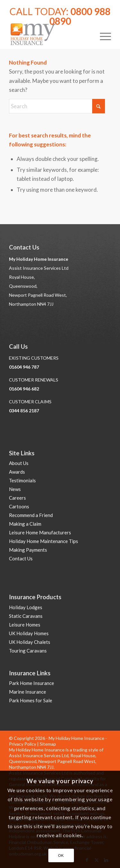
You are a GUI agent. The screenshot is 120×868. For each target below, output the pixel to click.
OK (61, 855)
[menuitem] (102, 36)
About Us (19, 463)
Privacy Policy (23, 744)
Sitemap (48, 744)
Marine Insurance (28, 692)
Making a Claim (25, 524)
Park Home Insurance (32, 683)
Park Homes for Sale (31, 700)
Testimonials (22, 480)
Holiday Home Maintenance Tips (44, 541)
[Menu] (102, 36)
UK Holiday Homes (29, 633)
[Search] (57, 106)
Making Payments (28, 550)
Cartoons (19, 506)
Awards (17, 472)
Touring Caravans (28, 651)
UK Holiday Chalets (30, 642)
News (15, 489)
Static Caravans (26, 616)
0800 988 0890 (80, 16)
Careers (17, 498)
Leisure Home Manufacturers (40, 532)
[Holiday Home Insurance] (50, 36)
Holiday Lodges (26, 607)
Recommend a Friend (31, 515)
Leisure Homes (25, 625)
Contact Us (21, 558)
